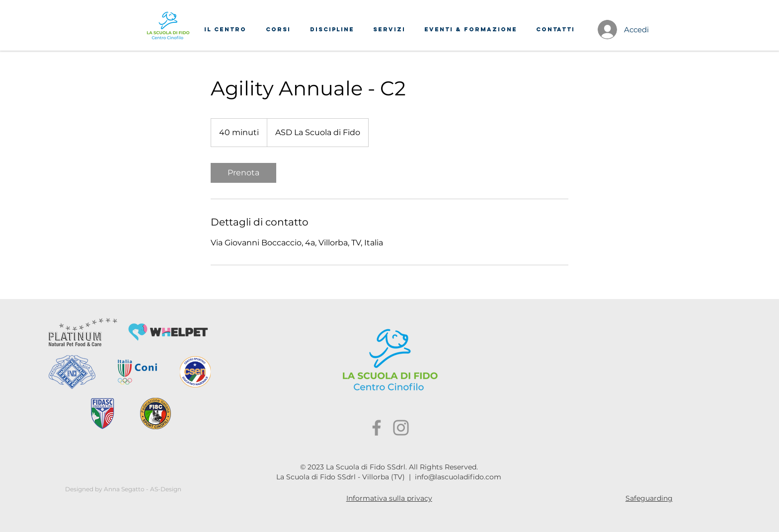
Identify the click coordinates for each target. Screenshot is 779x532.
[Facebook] (377, 428)
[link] (243, 173)
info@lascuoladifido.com (458, 477)
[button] (225, 29)
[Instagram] (401, 428)
